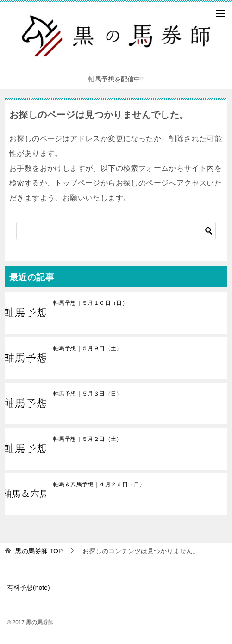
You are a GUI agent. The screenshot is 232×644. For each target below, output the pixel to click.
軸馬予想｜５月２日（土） (88, 439)
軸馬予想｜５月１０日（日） (91, 303)
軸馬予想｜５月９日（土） (88, 348)
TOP (39, 551)
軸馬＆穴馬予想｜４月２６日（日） (99, 484)
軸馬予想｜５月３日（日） (88, 394)
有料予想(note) (28, 588)
